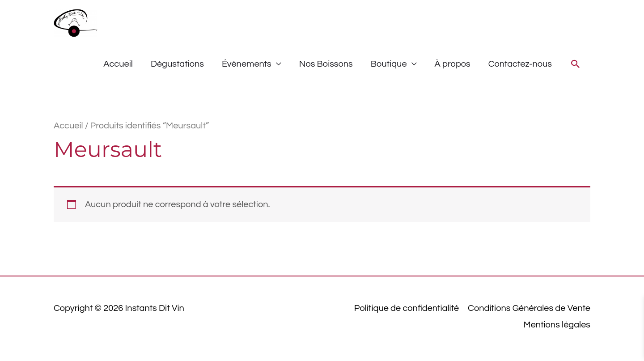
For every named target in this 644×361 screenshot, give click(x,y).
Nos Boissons (326, 64)
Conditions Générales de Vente (529, 308)
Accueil (118, 64)
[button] (576, 64)
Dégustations (177, 64)
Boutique (389, 64)
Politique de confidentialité (407, 308)
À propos (453, 64)
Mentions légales (557, 325)
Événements (247, 64)
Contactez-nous (520, 64)
